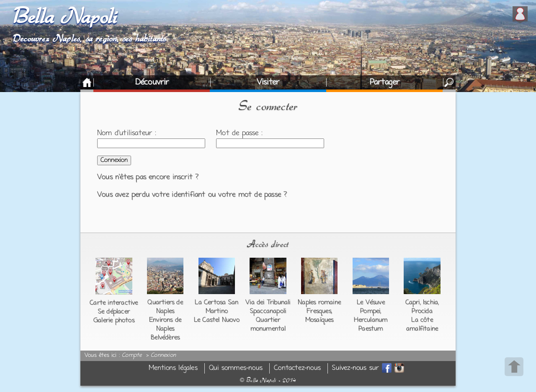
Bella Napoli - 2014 (268, 380)
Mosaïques (320, 320)
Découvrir (152, 82)
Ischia (430, 302)
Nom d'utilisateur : (127, 133)
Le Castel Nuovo (217, 320)
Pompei (370, 311)
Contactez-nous (297, 368)
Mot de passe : (239, 133)
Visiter (268, 82)
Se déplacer (114, 312)
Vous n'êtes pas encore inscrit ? (148, 177)
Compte (132, 356)
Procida (422, 311)
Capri (413, 302)
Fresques (319, 311)
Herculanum (371, 320)
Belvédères (165, 338)
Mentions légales (173, 368)
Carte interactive (114, 303)
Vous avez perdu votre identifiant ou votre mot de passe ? (192, 195)
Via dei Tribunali (268, 302)
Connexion (163, 356)
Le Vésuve (371, 302)
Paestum (371, 329)
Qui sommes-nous (236, 368)
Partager (385, 82)
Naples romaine (319, 302)
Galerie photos (114, 320)
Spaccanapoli (268, 311)
